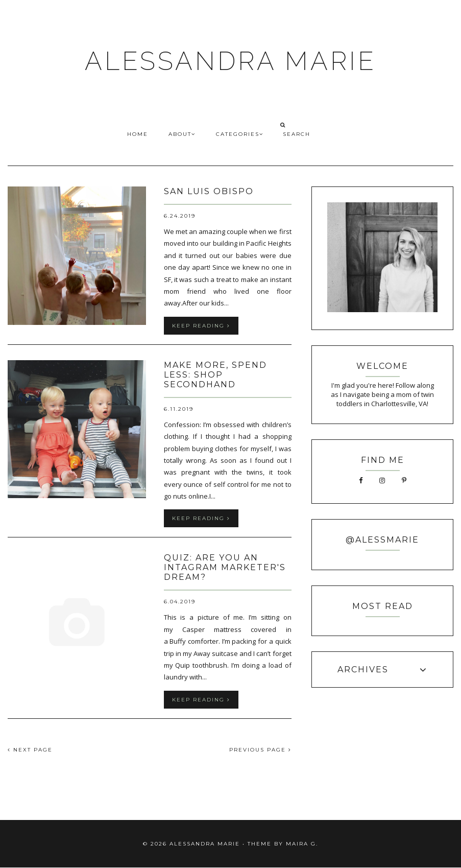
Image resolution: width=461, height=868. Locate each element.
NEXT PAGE (30, 750)
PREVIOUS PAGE (260, 750)
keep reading (201, 326)
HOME (138, 134)
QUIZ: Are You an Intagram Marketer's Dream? (225, 567)
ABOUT (182, 134)
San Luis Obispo (209, 191)
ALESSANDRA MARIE (231, 61)
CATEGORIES (240, 134)
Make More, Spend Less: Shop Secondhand (215, 375)
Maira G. (302, 844)
